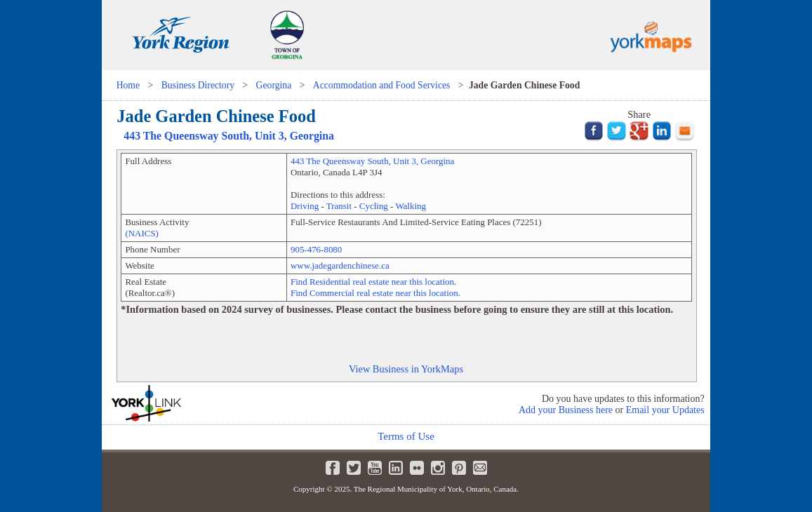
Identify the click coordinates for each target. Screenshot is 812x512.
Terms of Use (406, 436)
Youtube (375, 468)
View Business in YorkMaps (406, 369)
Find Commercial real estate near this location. (375, 293)
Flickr (417, 468)
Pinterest (459, 468)
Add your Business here (566, 410)
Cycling (374, 206)
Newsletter (480, 468)
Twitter (354, 468)
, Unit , (229, 136)
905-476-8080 (316, 249)
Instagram (438, 468)
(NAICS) (142, 233)
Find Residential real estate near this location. (373, 282)
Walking (411, 206)
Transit (339, 206)
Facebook (333, 468)
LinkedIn (396, 468)
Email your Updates (665, 410)
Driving (305, 206)
